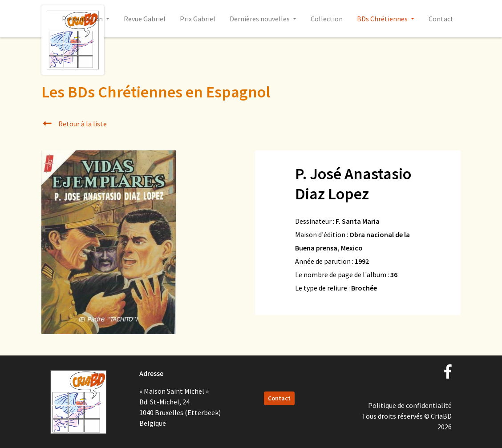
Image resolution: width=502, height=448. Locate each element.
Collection (327, 19)
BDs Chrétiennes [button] (383, 19)
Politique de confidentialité (410, 405)
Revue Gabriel (145, 19)
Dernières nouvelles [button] (260, 19)
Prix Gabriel (198, 19)
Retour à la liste (74, 124)
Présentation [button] (83, 19)
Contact (441, 19)
